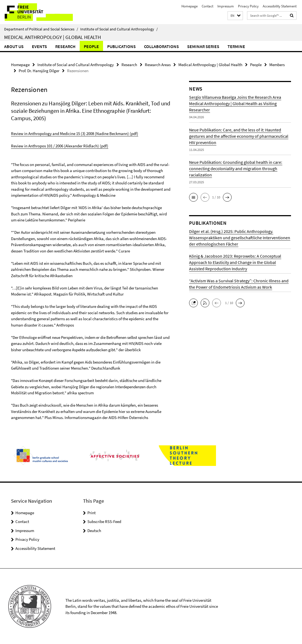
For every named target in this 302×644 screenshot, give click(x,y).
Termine (236, 46)
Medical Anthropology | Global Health (52, 37)
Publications (121, 46)
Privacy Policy (248, 6)
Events (39, 46)
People (91, 46)
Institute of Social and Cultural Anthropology (119, 29)
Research (65, 46)
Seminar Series (203, 46)
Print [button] (92, 512)
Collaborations (161, 46)
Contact (207, 6)
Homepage (189, 6)
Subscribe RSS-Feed (104, 521)
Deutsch (94, 530)
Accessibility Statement (280, 6)
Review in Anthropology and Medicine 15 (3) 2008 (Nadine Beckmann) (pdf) (75, 133)
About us (14, 46)
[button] (235, 16)
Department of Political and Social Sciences (41, 29)
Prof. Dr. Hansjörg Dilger (39, 71)
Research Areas (158, 65)
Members (277, 65)
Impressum (226, 6)
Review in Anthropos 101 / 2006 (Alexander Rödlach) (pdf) (60, 146)
